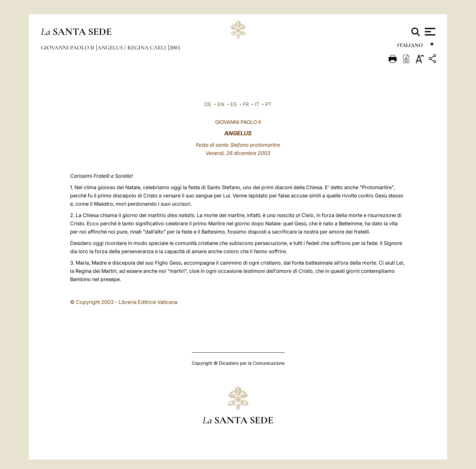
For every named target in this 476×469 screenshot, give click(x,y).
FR (246, 104)
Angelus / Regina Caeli (132, 48)
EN (221, 104)
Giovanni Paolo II (68, 48)
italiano (411, 47)
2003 (175, 48)
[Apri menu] (429, 32)
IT (257, 104)
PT (268, 104)
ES (234, 104)
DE (208, 104)
